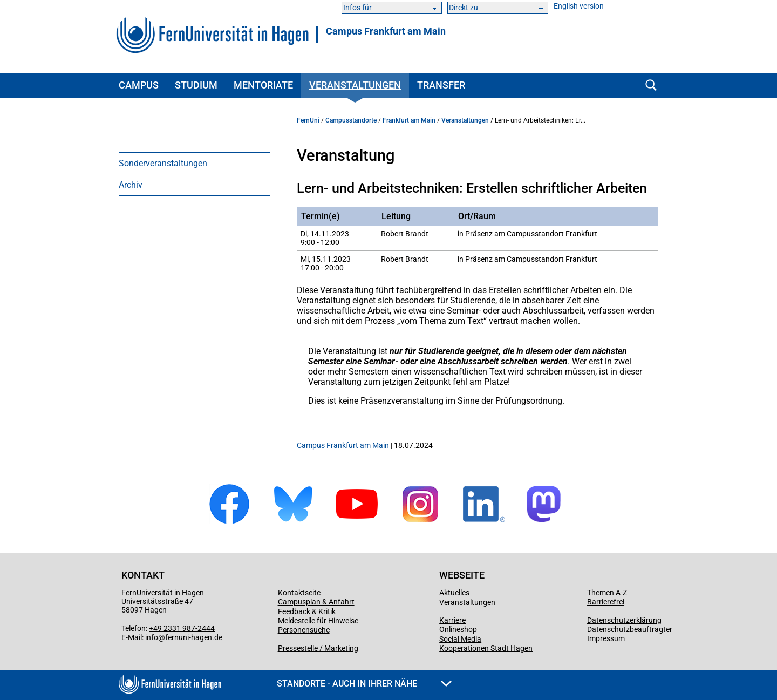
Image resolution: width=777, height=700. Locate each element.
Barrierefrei (606, 602)
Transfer (441, 85)
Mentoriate (263, 85)
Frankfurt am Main (409, 120)
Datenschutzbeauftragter (630, 629)
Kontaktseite (299, 593)
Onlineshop (458, 629)
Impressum (606, 638)
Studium (196, 85)
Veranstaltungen (355, 85)
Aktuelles (454, 593)
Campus (139, 85)
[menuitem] (194, 163)
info (152, 637)
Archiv (131, 185)
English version (579, 6)
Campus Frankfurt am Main (386, 31)
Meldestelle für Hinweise (318, 621)
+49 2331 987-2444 (182, 628)
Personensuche (304, 630)
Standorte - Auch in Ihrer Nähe (364, 684)
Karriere (452, 620)
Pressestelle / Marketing (318, 648)
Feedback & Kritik (307, 611)
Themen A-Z (607, 593)
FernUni (308, 120)
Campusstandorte (351, 120)
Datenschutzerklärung (624, 620)
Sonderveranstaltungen (163, 163)
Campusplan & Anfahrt (316, 602)
